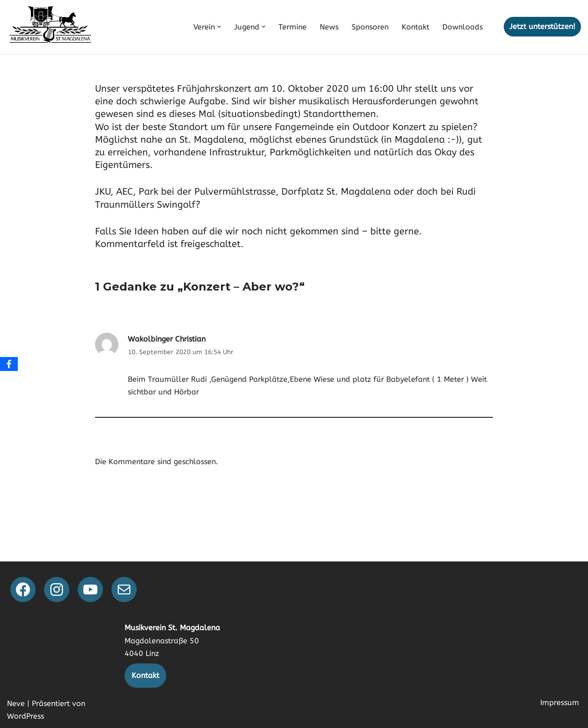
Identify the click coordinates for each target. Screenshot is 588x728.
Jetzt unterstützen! (542, 26)
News (329, 27)
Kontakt (415, 27)
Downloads (463, 27)
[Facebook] (9, 364)
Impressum (560, 703)
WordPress (26, 716)
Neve (16, 703)
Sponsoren (370, 27)
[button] (219, 27)
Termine (293, 27)
